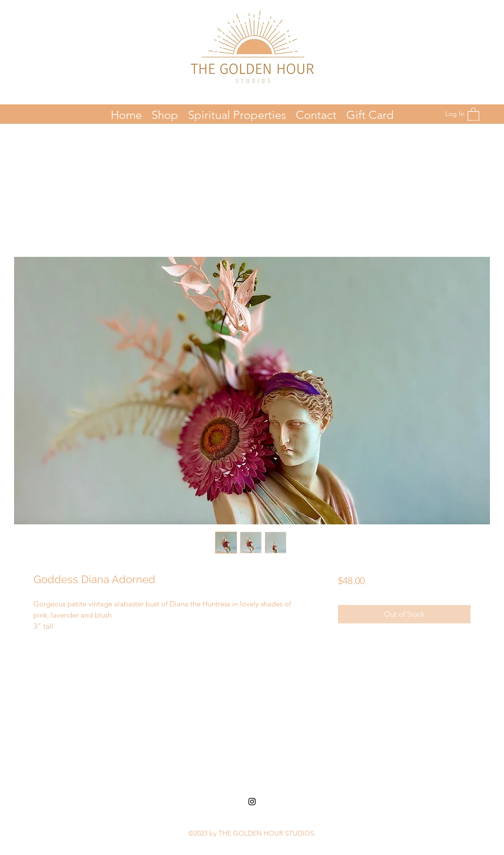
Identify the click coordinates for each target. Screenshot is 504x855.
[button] (473, 114)
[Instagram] (252, 802)
